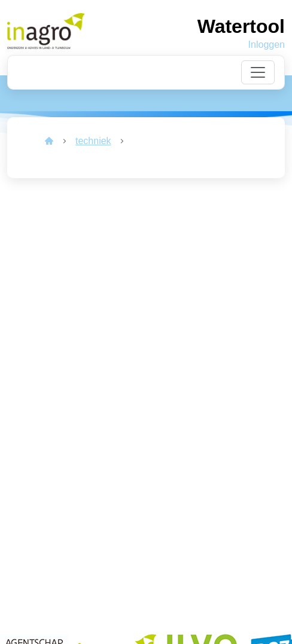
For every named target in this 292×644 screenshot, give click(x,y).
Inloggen (267, 45)
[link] (49, 141)
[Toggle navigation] (258, 72)
